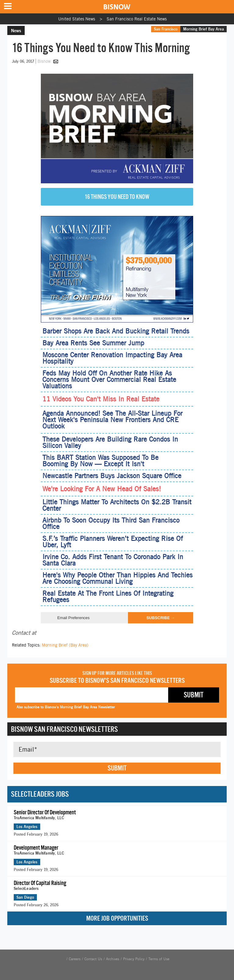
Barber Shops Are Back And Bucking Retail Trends (116, 331)
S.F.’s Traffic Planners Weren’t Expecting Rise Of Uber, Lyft (113, 542)
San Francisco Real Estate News (137, 19)
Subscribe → (160, 618)
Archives (113, 959)
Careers (75, 959)
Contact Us (93, 959)
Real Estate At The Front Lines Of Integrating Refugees (108, 596)
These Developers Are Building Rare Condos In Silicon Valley (110, 442)
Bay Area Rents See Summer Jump (93, 343)
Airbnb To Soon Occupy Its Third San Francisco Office (111, 523)
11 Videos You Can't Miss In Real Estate (101, 399)
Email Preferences (73, 618)
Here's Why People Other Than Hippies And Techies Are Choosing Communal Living (117, 578)
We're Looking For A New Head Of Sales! (102, 489)
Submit (117, 768)
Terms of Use (159, 959)
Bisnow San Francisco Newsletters (64, 729)
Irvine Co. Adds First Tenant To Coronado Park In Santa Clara (113, 560)
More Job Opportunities (117, 918)
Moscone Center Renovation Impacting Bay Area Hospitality (112, 358)
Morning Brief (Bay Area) (65, 645)
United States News (77, 19)
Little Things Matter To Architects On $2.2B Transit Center (117, 505)
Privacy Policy (134, 959)
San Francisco (166, 29)
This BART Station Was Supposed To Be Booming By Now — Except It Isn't (100, 461)
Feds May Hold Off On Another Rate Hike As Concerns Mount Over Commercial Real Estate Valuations (109, 379)
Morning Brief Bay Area (204, 29)
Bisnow (44, 61)
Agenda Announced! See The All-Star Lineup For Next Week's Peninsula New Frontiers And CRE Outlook (112, 420)
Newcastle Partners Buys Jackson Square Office (112, 476)
